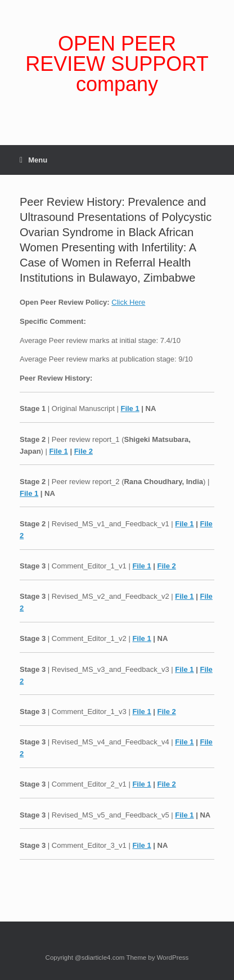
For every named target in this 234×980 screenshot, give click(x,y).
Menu (33, 160)
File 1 (130, 408)
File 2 (84, 451)
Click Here (128, 302)
